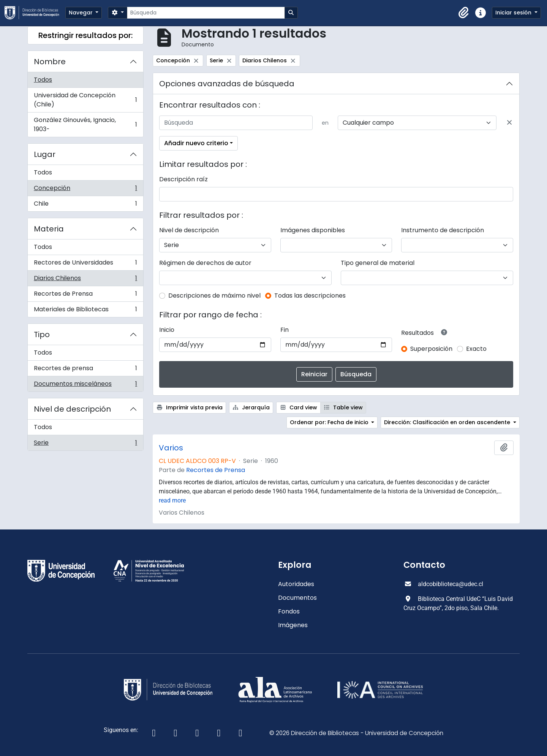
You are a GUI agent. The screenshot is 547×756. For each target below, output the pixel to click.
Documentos (297, 598)
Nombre (50, 62)
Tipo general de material (378, 263)
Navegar (81, 13)
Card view (298, 407)
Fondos (289, 611)
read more (172, 500)
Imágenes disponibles (313, 230)
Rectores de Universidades (85, 264)
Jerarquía (251, 407)
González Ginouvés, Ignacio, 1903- (85, 124)
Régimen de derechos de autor (205, 263)
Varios (171, 448)
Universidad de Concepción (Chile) (85, 100)
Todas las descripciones (310, 296)
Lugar (45, 154)
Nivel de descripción (72, 409)
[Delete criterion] (509, 123)
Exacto (476, 349)
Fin (285, 330)
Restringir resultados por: (85, 35)
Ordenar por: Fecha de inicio (330, 422)
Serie (85, 444)
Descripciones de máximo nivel (214, 296)
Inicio (167, 330)
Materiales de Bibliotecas (85, 311)
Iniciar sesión (514, 13)
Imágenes (293, 625)
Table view (343, 407)
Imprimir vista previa (189, 407)
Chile (85, 205)
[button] (464, 13)
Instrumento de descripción (443, 230)
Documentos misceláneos (85, 385)
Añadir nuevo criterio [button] (196, 143)
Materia (49, 229)
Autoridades (296, 584)
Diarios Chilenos (85, 280)
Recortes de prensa (85, 370)
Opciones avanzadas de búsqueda (227, 84)
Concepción (85, 190)
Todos (43, 80)
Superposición (431, 349)
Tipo (42, 334)
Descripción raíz (183, 179)
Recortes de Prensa (85, 296)
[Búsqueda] (206, 13)
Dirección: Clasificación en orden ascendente (448, 422)
